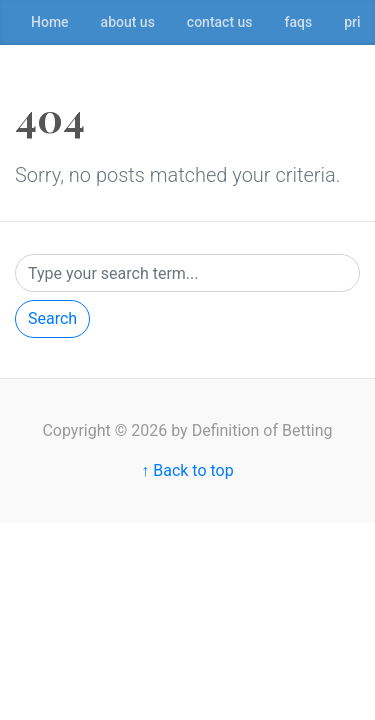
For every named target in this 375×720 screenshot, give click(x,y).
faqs (299, 22)
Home (50, 22)
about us (128, 22)
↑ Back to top (187, 470)
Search (52, 318)
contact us (220, 22)
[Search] (187, 273)
